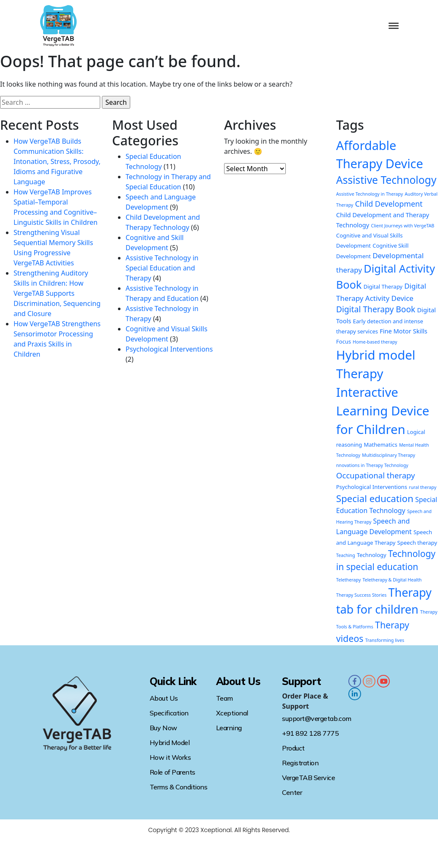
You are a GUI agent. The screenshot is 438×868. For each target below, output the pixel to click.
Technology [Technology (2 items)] (372, 555)
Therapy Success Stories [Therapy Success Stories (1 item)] (361, 595)
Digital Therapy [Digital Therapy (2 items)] (383, 287)
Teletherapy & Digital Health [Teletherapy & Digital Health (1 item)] (392, 580)
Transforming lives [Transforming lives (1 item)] (385, 640)
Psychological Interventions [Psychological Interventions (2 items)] (372, 487)
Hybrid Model (170, 742)
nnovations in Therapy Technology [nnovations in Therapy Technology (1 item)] (372, 465)
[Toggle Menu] (394, 26)
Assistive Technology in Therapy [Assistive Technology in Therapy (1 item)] (370, 194)
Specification (169, 713)
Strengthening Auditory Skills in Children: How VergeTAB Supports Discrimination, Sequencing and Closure (57, 293)
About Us (164, 698)
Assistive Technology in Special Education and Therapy (162, 268)
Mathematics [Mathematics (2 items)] (381, 445)
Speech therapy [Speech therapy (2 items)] (417, 543)
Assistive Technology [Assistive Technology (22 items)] (386, 180)
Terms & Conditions (178, 787)
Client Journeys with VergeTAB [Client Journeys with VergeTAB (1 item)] (402, 226)
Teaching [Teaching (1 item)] (346, 555)
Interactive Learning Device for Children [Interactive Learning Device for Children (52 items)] (383, 411)
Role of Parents (172, 772)
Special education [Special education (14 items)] (375, 498)
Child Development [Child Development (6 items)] (389, 204)
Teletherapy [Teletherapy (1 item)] (348, 580)
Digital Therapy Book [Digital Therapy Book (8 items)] (376, 309)
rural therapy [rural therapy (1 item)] (423, 487)
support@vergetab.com (316, 718)
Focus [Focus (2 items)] (344, 341)
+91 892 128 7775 (310, 733)
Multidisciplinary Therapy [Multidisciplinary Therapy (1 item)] (389, 455)
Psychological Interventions (169, 349)
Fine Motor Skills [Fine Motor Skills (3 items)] (404, 331)
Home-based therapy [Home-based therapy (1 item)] (375, 342)
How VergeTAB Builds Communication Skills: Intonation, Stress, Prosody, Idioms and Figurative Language (57, 161)
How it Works (170, 757)
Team (224, 698)
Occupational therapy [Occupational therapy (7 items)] (376, 475)
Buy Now (163, 728)
